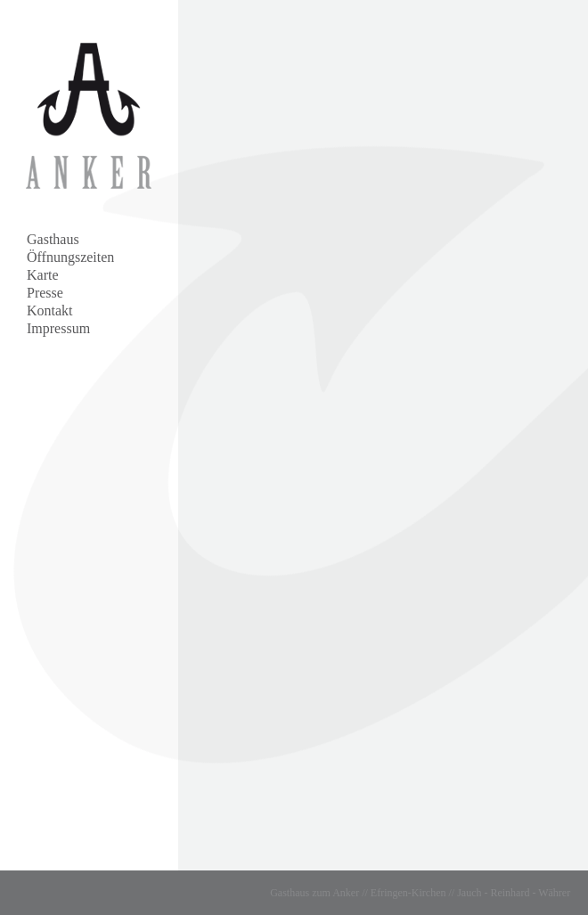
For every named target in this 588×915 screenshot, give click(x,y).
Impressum (58, 328)
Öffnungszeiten (70, 257)
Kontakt (50, 310)
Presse (45, 293)
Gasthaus (53, 239)
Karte (43, 275)
